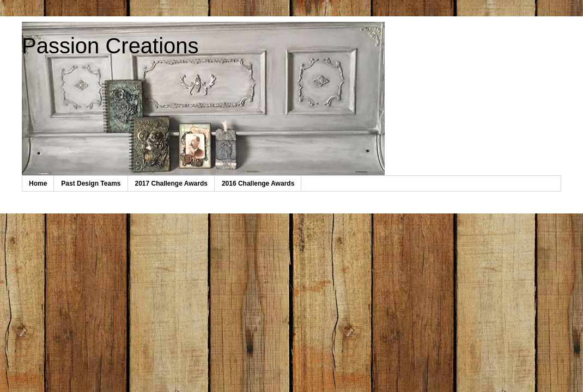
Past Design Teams (91, 183)
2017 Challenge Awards (171, 183)
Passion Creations (110, 46)
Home (38, 183)
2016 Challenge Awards (258, 183)
